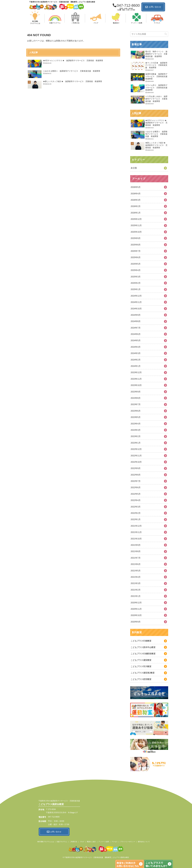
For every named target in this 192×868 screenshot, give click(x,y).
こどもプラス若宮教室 (141, 679)
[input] (149, 34)
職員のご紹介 (91, 841)
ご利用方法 (73, 841)
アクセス (115, 841)
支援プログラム (62, 841)
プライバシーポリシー (128, 841)
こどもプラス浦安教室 (141, 660)
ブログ (82, 841)
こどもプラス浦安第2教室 (143, 673)
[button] (166, 34)
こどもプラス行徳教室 (141, 641)
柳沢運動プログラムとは (46, 841)
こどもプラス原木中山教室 (143, 647)
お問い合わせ (153, 7)
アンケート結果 (104, 841)
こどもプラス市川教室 (141, 666)
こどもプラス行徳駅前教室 (143, 654)
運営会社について (144, 841)
